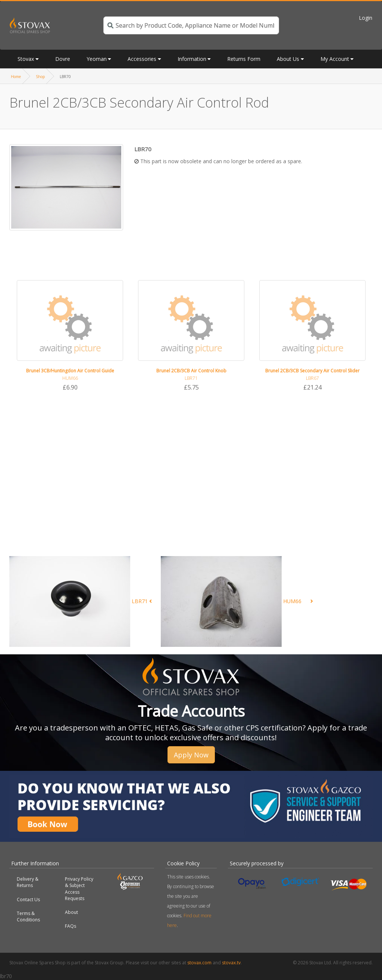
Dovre (63, 59)
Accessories (142, 59)
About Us (288, 59)
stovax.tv (231, 963)
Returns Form (244, 59)
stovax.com (199, 963)
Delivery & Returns (28, 882)
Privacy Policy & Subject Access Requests (79, 888)
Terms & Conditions (28, 917)
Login (366, 18)
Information (192, 59)
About (71, 912)
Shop (40, 77)
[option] (70, 336)
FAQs (71, 926)
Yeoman (97, 59)
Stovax (26, 59)
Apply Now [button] (191, 755)
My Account (335, 59)
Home (16, 77)
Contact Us (28, 900)
